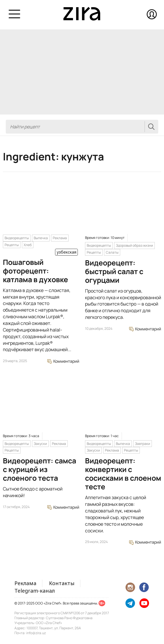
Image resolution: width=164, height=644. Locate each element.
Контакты (62, 583)
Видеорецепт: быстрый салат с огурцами (114, 271)
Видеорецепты (17, 238)
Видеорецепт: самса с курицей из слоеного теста (39, 469)
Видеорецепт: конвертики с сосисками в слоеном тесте (123, 474)
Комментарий (63, 361)
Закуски (40, 444)
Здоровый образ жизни (134, 245)
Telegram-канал (35, 591)
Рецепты (12, 245)
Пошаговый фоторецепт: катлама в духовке (35, 271)
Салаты (112, 252)
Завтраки (143, 444)
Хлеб (28, 245)
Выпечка (41, 238)
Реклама (60, 238)
